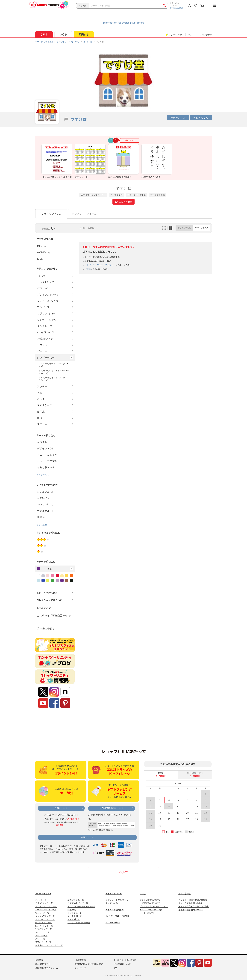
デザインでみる (202, 228)
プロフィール (178, 118)
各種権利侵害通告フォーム (191, 910)
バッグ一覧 (40, 939)
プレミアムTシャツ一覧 (46, 906)
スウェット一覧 (42, 932)
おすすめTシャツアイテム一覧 (49, 945)
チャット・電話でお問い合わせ (193, 900)
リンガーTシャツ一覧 (45, 919)
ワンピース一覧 (42, 913)
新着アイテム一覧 (76, 900)
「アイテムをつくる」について (154, 906)
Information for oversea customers (123, 23)
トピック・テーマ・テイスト (100, 265)
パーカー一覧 (41, 936)
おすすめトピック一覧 (78, 903)
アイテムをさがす (43, 893)
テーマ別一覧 (74, 919)
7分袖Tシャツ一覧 (43, 929)
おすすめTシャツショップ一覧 (81, 906)
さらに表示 (42, 475)
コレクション (201, 118)
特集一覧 (72, 910)
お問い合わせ (206, 35)
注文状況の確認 (176, 8)
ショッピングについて (150, 900)
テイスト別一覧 (75, 916)
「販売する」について (150, 903)
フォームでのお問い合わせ (191, 903)
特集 (89, 269)
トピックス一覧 (75, 913)
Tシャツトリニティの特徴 (117, 916)
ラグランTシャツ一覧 (45, 916)
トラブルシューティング (151, 910)
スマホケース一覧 (43, 942)
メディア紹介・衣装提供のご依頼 (194, 906)
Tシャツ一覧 (41, 900)
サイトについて (147, 913)
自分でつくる (112, 903)
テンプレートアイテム (84, 214)
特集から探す (48, 628)
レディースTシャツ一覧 (46, 910)
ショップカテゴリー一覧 (79, 922)
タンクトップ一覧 (43, 922)
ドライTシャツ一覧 (44, 903)
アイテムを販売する (115, 910)
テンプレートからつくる (117, 900)
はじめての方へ (113, 922)
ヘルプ (191, 35)
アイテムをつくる (114, 893)
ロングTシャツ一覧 (44, 926)
